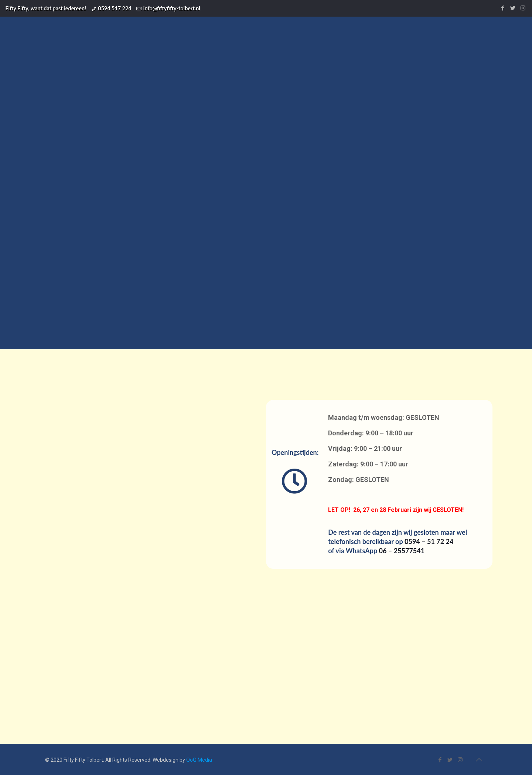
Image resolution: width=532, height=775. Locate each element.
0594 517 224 (115, 8)
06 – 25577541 (402, 551)
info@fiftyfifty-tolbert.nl (172, 8)
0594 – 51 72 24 (429, 541)
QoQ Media (199, 760)
